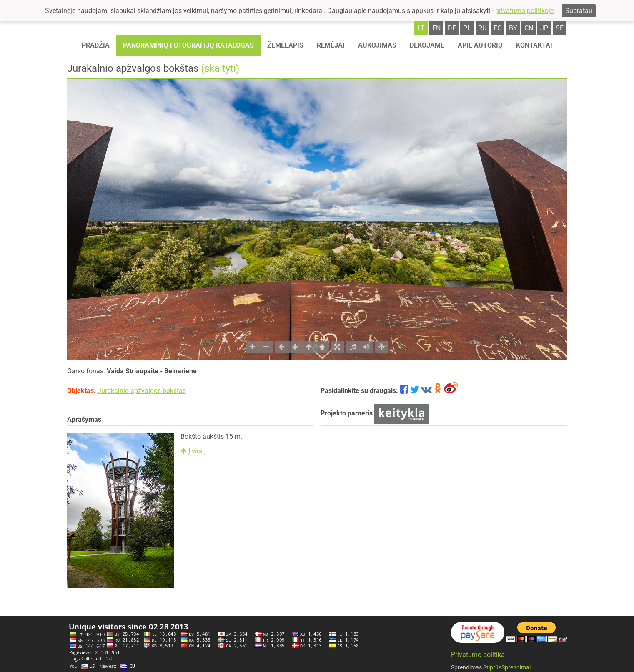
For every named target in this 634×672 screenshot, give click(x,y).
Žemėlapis (285, 45)
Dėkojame (427, 45)
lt (421, 28)
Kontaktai (534, 45)
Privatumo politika (478, 655)
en (436, 28)
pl (467, 28)
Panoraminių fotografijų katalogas (188, 45)
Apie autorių (480, 45)
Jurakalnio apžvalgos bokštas (142, 391)
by (513, 28)
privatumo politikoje (524, 11)
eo (498, 28)
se (560, 28)
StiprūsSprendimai (507, 667)
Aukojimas (377, 45)
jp (544, 28)
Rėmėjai (331, 45)
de (452, 28)
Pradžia (96, 45)
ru (482, 28)
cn (529, 28)
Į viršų (193, 451)
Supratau (579, 11)
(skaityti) (220, 68)
